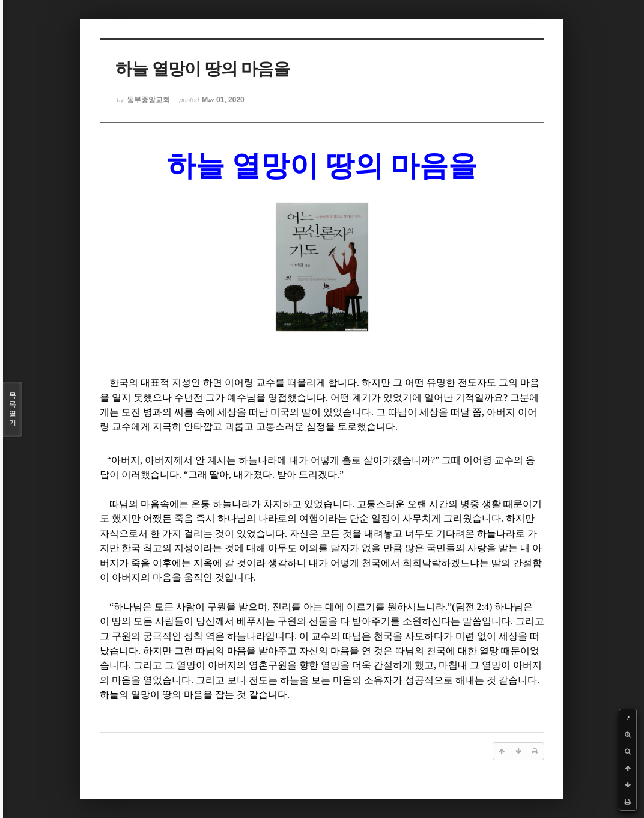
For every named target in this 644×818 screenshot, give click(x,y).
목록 (13, 409)
